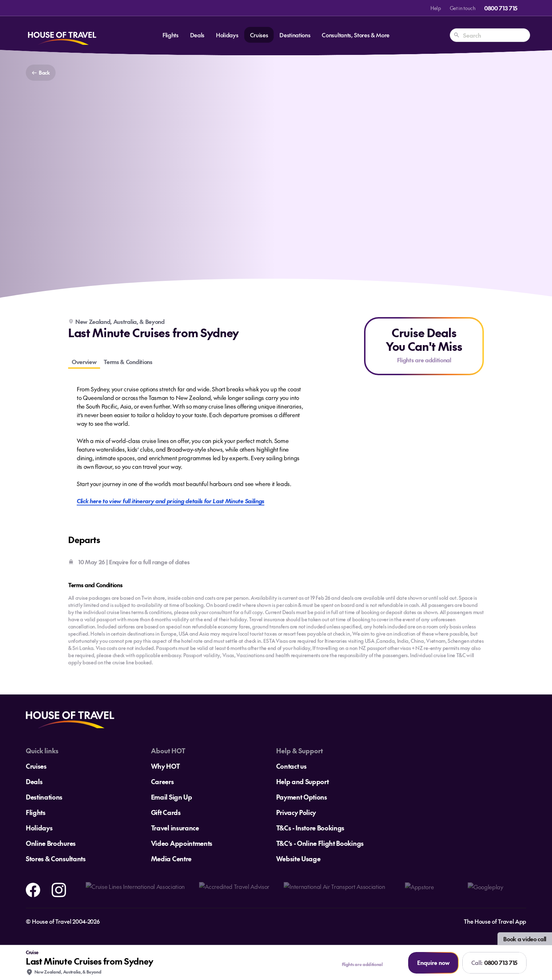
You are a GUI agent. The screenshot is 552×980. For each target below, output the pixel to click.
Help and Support (303, 781)
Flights (171, 35)
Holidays (227, 35)
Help (436, 8)
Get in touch (463, 8)
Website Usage (298, 859)
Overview (84, 362)
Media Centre (171, 859)
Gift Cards (166, 812)
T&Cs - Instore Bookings (310, 828)
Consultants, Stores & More (356, 35)
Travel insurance (175, 828)
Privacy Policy (296, 812)
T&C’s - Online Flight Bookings (320, 843)
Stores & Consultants (56, 859)
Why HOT (166, 766)
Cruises (259, 35)
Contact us (291, 766)
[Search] (457, 35)
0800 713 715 (501, 8)
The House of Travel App (495, 921)
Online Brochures (51, 843)
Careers (162, 781)
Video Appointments (182, 843)
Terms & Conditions (128, 362)
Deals (197, 35)
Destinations (295, 35)
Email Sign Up (172, 797)
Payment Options (302, 797)
